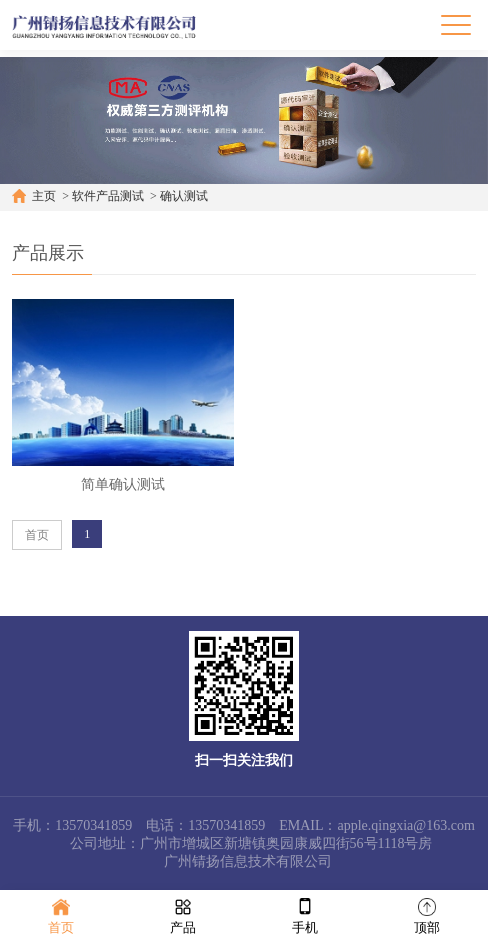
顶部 (427, 914)
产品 (183, 914)
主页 (44, 196)
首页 (37, 535)
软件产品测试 (108, 196)
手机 (305, 914)
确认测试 (184, 196)
